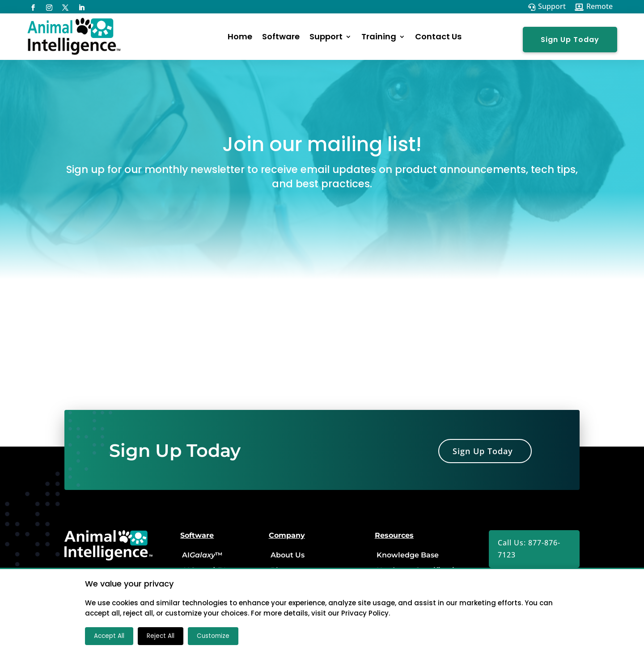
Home (240, 36)
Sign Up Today (570, 40)
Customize (213, 636)
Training (379, 36)
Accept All (109, 636)
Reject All (161, 636)
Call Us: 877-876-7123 (529, 549)
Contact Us (438, 36)
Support (326, 36)
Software (281, 36)
